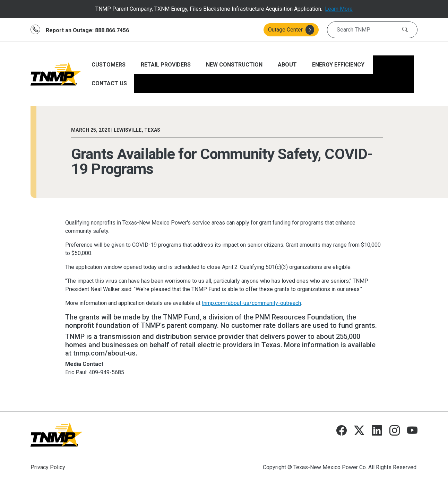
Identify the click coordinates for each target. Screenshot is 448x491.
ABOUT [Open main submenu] (288, 65)
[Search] (405, 30)
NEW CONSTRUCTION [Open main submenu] (235, 65)
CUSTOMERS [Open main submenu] (109, 65)
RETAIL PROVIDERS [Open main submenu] (166, 65)
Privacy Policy (48, 467)
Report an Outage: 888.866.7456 (87, 30)
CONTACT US (109, 83)
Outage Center (291, 30)
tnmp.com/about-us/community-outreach (251, 303)
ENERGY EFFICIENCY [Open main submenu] (339, 65)
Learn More (339, 9)
